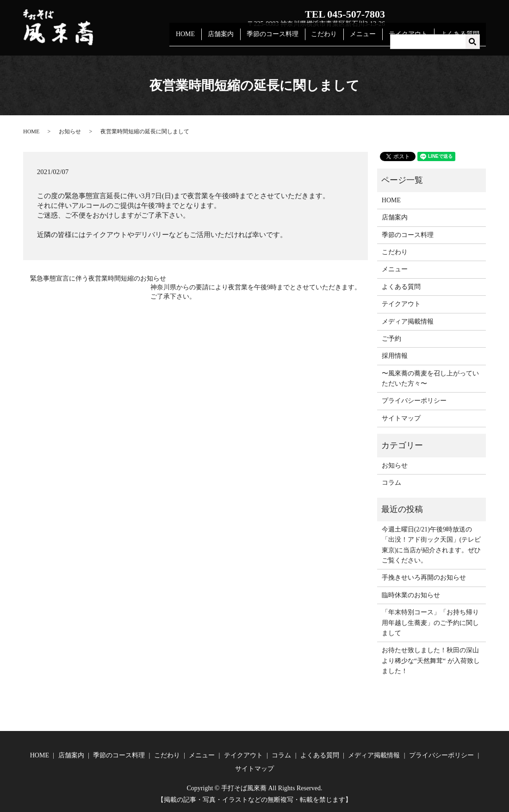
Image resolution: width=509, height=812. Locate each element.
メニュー (369, 39)
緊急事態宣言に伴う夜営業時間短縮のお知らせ (98, 278)
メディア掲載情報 (408, 322)
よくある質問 (461, 39)
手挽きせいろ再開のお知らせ (424, 578)
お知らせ (70, 131)
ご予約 (391, 339)
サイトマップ (401, 418)
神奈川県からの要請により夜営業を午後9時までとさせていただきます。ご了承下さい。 (256, 292)
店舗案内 (235, 39)
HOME (202, 39)
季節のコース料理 (284, 39)
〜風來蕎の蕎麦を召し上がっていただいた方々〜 (430, 378)
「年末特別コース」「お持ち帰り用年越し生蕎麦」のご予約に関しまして (430, 623)
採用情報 (395, 356)
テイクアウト (412, 39)
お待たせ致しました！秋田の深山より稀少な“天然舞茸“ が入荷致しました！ (431, 661)
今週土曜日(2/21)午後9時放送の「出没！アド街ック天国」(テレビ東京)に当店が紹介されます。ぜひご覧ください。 (431, 545)
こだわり (333, 39)
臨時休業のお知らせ (411, 595)
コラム (391, 483)
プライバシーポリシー (414, 401)
